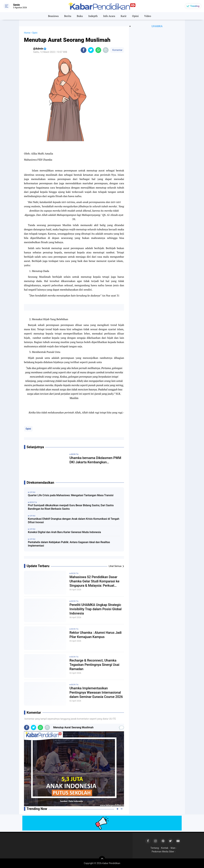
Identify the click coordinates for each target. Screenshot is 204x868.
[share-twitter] (91, 50)
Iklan (173, 848)
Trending (195, 6)
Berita (68, 16)
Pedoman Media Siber (163, 852)
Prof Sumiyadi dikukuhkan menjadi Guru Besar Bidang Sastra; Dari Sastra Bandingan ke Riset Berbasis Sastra (71, 507)
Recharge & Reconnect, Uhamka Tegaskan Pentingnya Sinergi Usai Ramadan (94, 665)
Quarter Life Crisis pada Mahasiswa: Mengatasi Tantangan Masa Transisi (71, 495)
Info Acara (109, 16)
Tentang (155, 848)
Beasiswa (53, 16)
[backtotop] (102, 859)
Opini (135, 16)
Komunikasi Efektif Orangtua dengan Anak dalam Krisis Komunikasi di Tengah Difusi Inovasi (74, 521)
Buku (80, 16)
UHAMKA (157, 26)
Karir (124, 16)
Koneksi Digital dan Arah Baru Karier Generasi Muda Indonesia (64, 532)
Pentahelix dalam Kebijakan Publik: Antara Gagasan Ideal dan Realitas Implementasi (69, 544)
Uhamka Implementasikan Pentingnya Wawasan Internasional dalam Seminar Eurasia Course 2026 (96, 692)
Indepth (93, 16)
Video (148, 16)
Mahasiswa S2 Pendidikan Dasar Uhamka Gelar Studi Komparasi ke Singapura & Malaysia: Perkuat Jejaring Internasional (94, 581)
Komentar (117, 50)
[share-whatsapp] (98, 50)
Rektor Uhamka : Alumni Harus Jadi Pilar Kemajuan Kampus (96, 635)
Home (27, 33)
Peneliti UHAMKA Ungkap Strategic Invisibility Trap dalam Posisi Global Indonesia (96, 609)
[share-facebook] (84, 50)
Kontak (165, 848)
